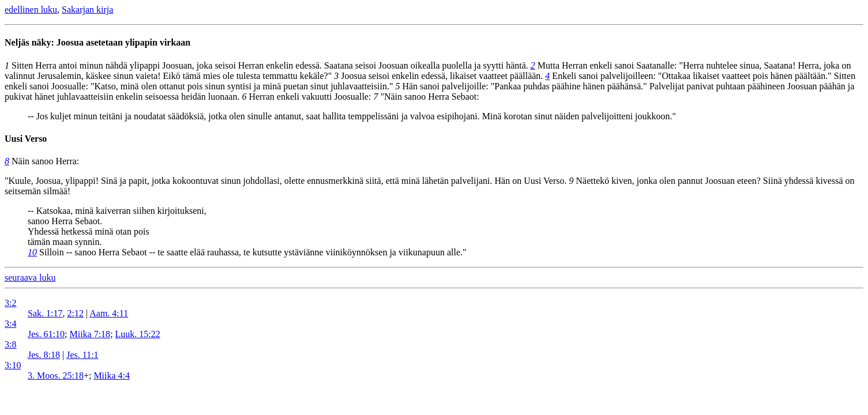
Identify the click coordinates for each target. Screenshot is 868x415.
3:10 (13, 365)
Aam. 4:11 (109, 313)
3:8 (10, 344)
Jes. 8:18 (44, 355)
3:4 (10, 324)
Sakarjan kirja (87, 10)
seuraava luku (30, 278)
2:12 (75, 313)
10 (32, 252)
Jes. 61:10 (46, 334)
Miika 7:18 (90, 334)
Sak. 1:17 (45, 313)
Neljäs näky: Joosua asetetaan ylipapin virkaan (97, 42)
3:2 (10, 303)
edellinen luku (31, 10)
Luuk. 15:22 (138, 334)
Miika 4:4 (112, 376)
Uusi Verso (26, 139)
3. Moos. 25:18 (56, 376)
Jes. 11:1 (82, 355)
